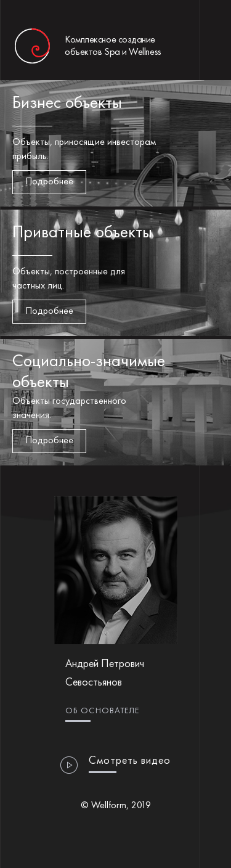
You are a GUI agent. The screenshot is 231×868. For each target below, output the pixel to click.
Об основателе (102, 711)
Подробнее (49, 182)
